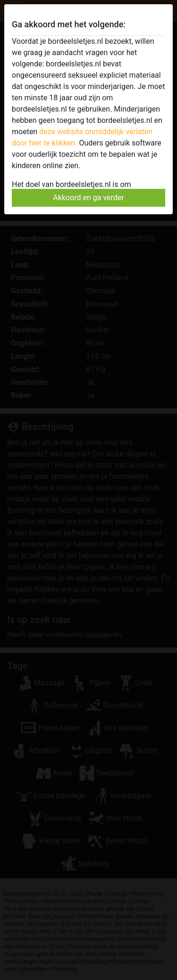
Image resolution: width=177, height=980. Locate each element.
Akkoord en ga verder (88, 198)
